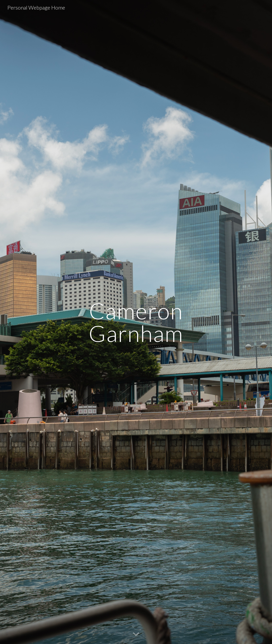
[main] (136, 322)
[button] (136, 634)
